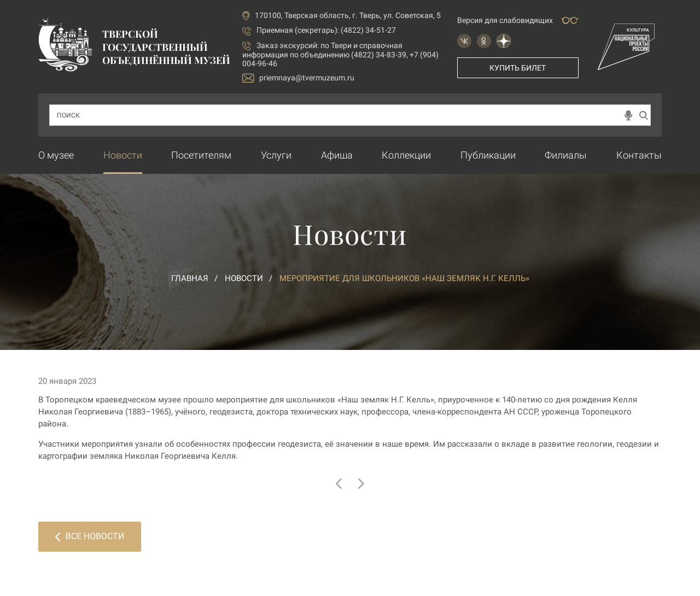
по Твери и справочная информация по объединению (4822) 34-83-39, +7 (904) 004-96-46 (340, 54)
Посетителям (201, 155)
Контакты (639, 155)
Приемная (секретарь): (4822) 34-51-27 (326, 30)
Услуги (276, 155)
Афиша (337, 155)
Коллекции (406, 155)
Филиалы (566, 155)
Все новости (90, 536)
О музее (56, 155)
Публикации (488, 155)
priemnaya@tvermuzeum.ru (298, 78)
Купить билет (518, 68)
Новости (123, 155)
